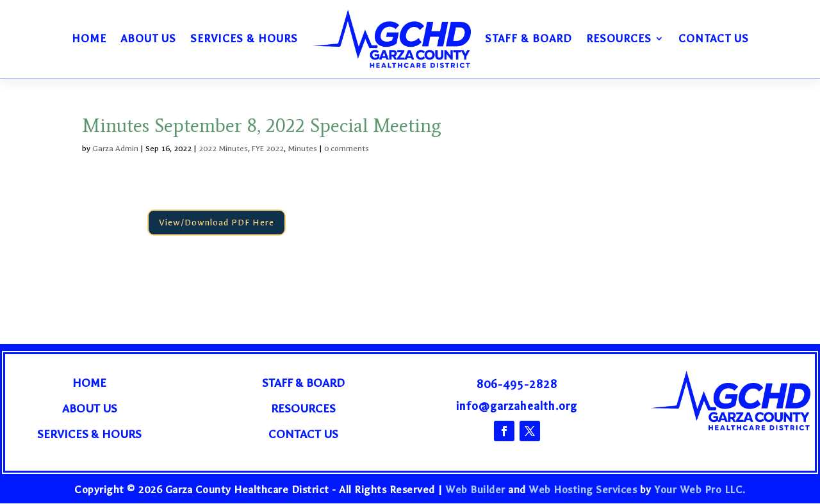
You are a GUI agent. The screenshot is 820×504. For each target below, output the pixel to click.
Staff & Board (529, 38)
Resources (619, 38)
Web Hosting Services (583, 490)
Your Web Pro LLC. (700, 490)
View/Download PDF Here (217, 223)
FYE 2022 (268, 149)
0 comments (347, 149)
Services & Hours (244, 38)
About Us (148, 38)
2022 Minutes (223, 149)
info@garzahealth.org (517, 406)
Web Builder (475, 490)
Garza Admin (115, 149)
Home (89, 38)
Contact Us (714, 38)
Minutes (302, 149)
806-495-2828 (517, 385)
